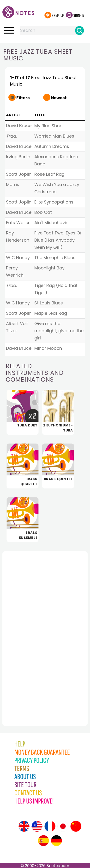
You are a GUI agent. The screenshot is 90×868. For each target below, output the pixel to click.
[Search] (79, 30)
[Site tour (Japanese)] (63, 826)
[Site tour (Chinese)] (76, 826)
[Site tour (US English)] (37, 826)
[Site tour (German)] (56, 841)
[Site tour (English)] (24, 826)
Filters (23, 98)
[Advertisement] (29, 628)
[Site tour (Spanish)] (43, 841)
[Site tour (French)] (50, 826)
